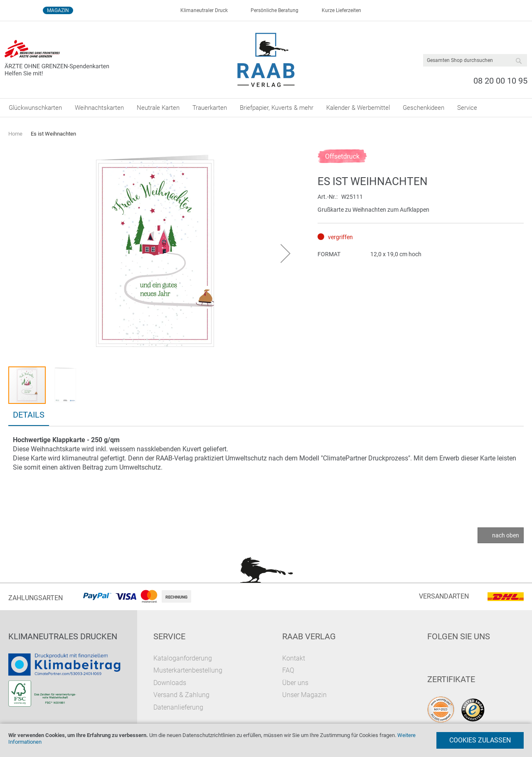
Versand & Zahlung (181, 695)
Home (15, 134)
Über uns (295, 683)
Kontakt (294, 658)
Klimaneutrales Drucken (63, 636)
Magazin (58, 10)
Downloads (170, 683)
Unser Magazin (304, 695)
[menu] (266, 108)
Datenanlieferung (178, 707)
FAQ (288, 670)
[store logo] (266, 60)
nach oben (506, 535)
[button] (286, 253)
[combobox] (475, 60)
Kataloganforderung (183, 658)
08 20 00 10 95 (500, 81)
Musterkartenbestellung (188, 670)
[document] (266, 740)
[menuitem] (35, 108)
